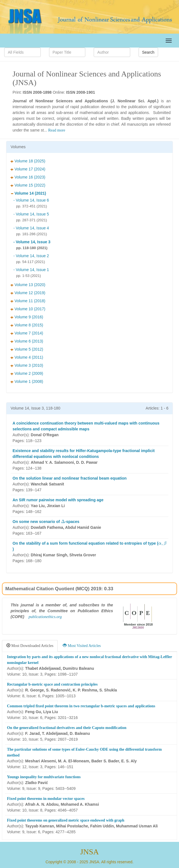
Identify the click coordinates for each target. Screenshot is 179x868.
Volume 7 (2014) (27, 333)
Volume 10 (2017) (28, 309)
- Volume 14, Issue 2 (31, 256)
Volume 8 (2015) (27, 325)
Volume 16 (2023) (28, 177)
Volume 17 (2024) (28, 169)
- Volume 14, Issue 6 (31, 200)
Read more (57, 130)
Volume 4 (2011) (27, 357)
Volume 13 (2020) (28, 285)
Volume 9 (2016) (27, 317)
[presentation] (63, 521)
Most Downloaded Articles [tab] (30, 646)
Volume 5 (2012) (27, 349)
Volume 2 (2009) (27, 373)
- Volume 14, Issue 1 (31, 270)
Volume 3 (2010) (27, 365)
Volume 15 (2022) (28, 185)
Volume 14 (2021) (28, 193)
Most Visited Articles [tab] (82, 646)
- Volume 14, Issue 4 (31, 228)
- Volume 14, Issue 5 (31, 214)
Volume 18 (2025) (28, 161)
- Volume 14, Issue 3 (32, 242)
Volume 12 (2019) (28, 293)
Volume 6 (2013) (27, 341)
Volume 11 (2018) (28, 301)
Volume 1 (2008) (27, 381)
